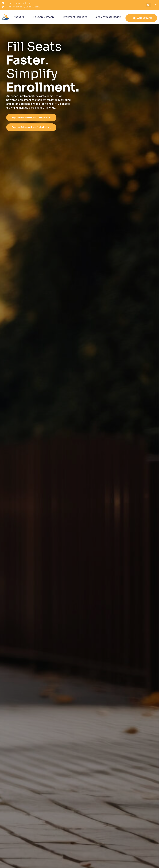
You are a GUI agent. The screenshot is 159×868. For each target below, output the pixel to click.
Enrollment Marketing (75, 17)
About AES (20, 17)
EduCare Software (44, 17)
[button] (148, 5)
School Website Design (108, 17)
